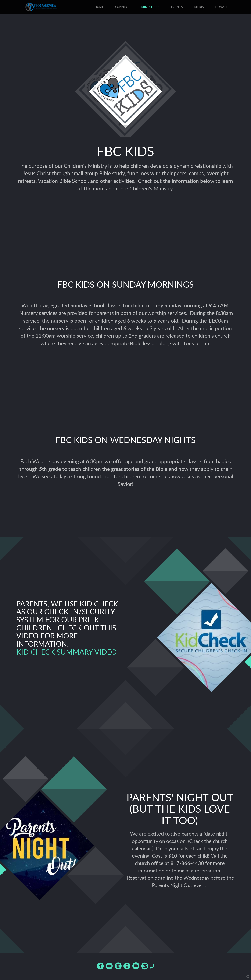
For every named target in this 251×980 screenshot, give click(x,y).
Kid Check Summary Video (67, 652)
